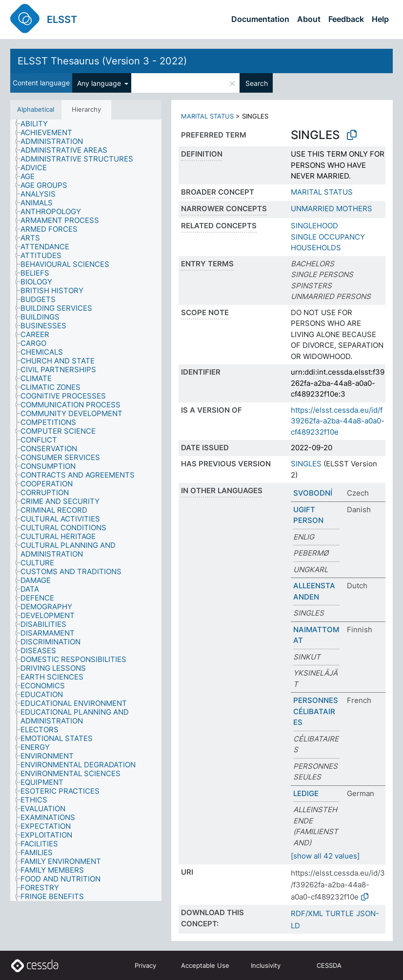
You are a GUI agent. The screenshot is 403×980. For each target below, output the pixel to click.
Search (257, 83)
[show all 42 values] (325, 856)
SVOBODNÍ (313, 493)
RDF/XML (307, 913)
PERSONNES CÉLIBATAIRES (316, 711)
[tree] (86, 510)
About (309, 19)
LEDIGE (306, 793)
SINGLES (306, 464)
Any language (100, 83)
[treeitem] (38, 124)
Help (380, 19)
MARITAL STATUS (207, 116)
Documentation (260, 19)
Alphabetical (36, 109)
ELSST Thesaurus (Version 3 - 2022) (102, 61)
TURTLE (340, 913)
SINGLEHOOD (314, 226)
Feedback (346, 19)
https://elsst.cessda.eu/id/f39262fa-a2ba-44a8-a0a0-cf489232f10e (338, 421)
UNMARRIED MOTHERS (332, 209)
